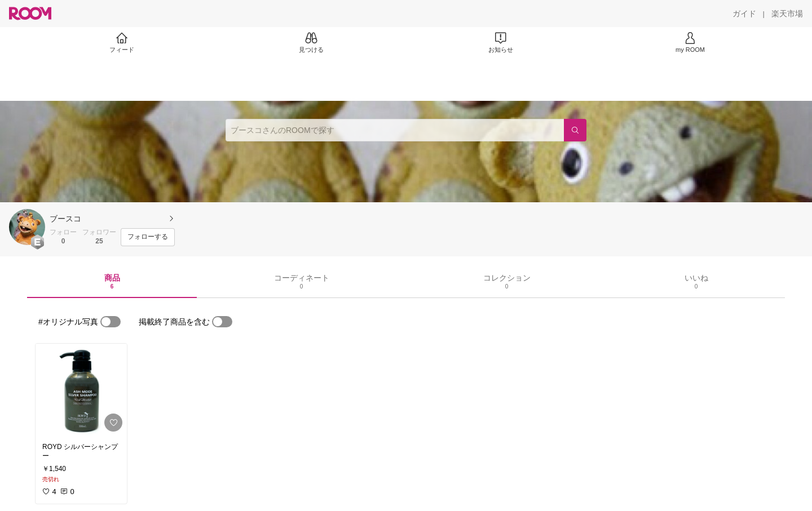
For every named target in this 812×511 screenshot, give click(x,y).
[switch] (111, 322)
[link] (81, 390)
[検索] (575, 130)
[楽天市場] (787, 14)
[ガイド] (744, 14)
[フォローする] (148, 237)
